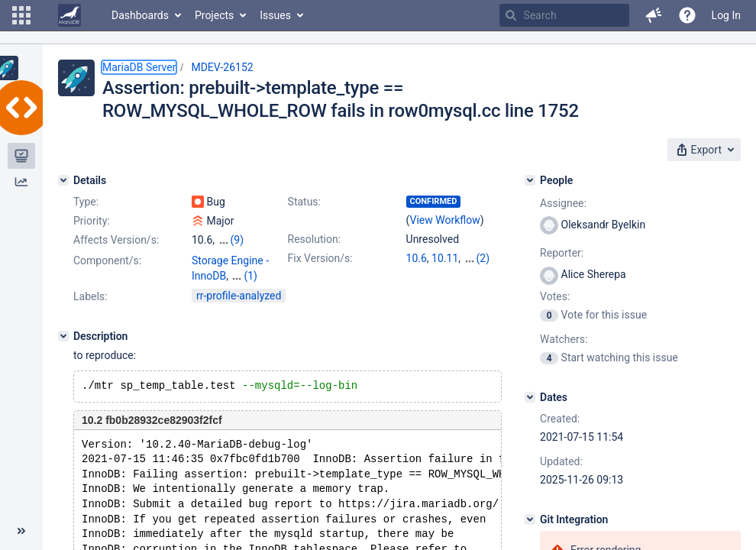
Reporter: (562, 253)
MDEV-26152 (222, 67)
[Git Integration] (530, 519)
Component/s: (107, 260)
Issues (275, 15)
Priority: (92, 221)
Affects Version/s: (116, 240)
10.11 (445, 258)
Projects (214, 15)
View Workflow (445, 220)
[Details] (63, 180)
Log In (726, 15)
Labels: (90, 296)
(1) (250, 276)
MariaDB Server (139, 67)
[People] (530, 180)
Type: (86, 202)
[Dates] (530, 397)
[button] (21, 15)
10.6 (417, 258)
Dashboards (140, 15)
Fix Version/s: (320, 258)
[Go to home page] (69, 15)
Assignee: (563, 203)
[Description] (63, 336)
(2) (483, 258)
